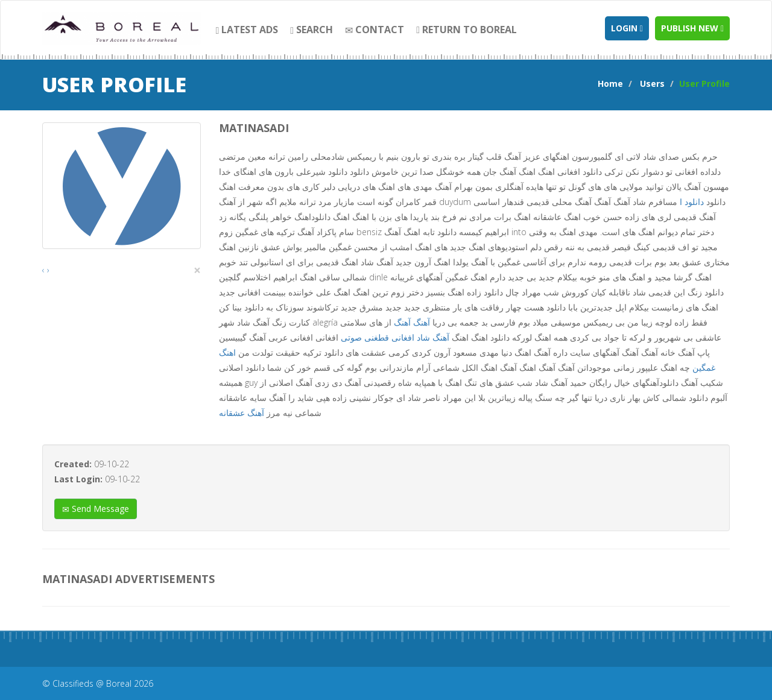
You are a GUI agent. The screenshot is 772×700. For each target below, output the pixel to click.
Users (652, 84)
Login (627, 28)
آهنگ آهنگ (412, 322)
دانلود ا (692, 202)
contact (375, 30)
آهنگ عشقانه (242, 413)
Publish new (692, 28)
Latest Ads (247, 30)
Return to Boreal (467, 30)
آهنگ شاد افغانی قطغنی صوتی (395, 337)
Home (610, 84)
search (312, 30)
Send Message (96, 509)
